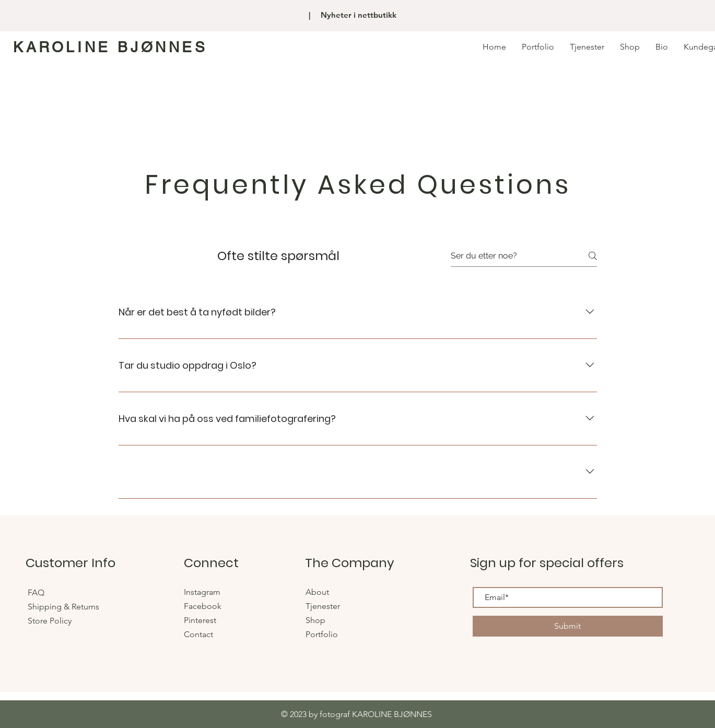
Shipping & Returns (65, 607)
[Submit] (568, 626)
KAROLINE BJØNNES (110, 47)
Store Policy (50, 621)
